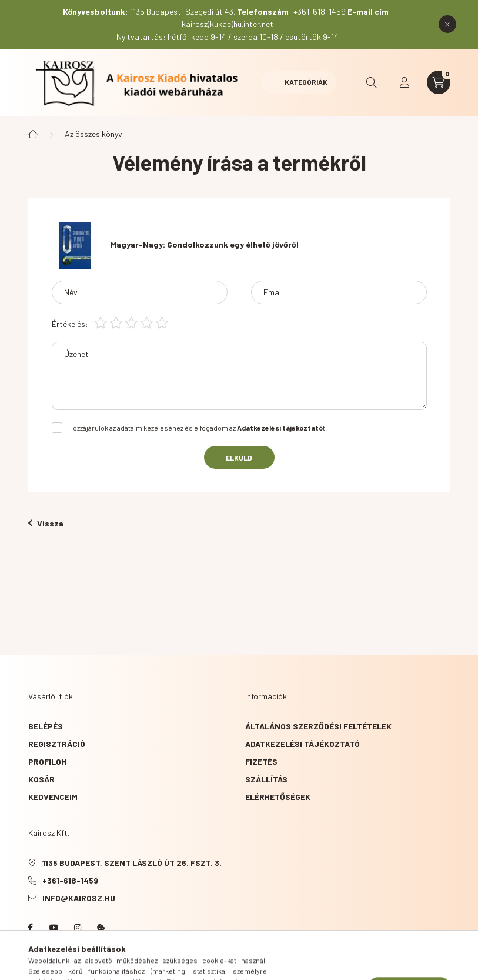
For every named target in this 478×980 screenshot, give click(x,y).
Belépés (46, 726)
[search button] (372, 82)
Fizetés (261, 761)
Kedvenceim (53, 797)
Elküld (239, 458)
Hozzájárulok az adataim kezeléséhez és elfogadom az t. (198, 428)
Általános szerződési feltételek (318, 726)
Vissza (46, 523)
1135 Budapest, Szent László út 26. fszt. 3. (132, 863)
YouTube (54, 928)
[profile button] (405, 82)
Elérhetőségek (278, 797)
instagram (78, 928)
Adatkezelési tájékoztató (302, 744)
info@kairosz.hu (79, 898)
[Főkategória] (33, 134)
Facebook (31, 928)
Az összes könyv (93, 134)
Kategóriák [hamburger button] (299, 82)
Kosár (41, 779)
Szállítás (266, 779)
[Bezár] (447, 24)
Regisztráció (57, 744)
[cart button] (439, 82)
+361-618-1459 (70, 880)
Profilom (48, 761)
